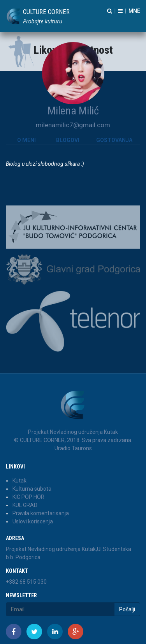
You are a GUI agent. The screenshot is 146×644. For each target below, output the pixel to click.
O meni (26, 140)
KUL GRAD (25, 505)
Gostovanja (114, 140)
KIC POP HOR (28, 497)
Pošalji (127, 609)
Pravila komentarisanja (41, 513)
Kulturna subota (32, 489)
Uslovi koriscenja (33, 521)
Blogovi (68, 140)
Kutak (19, 481)
